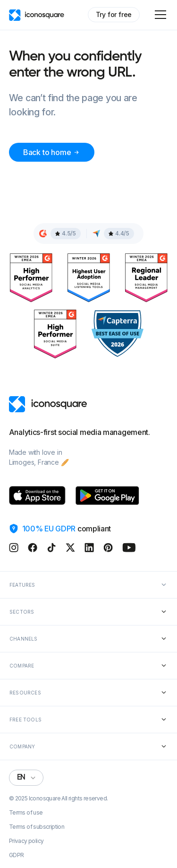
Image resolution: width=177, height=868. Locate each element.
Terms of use (26, 813)
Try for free (114, 14)
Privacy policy (26, 841)
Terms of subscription (37, 827)
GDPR (17, 855)
